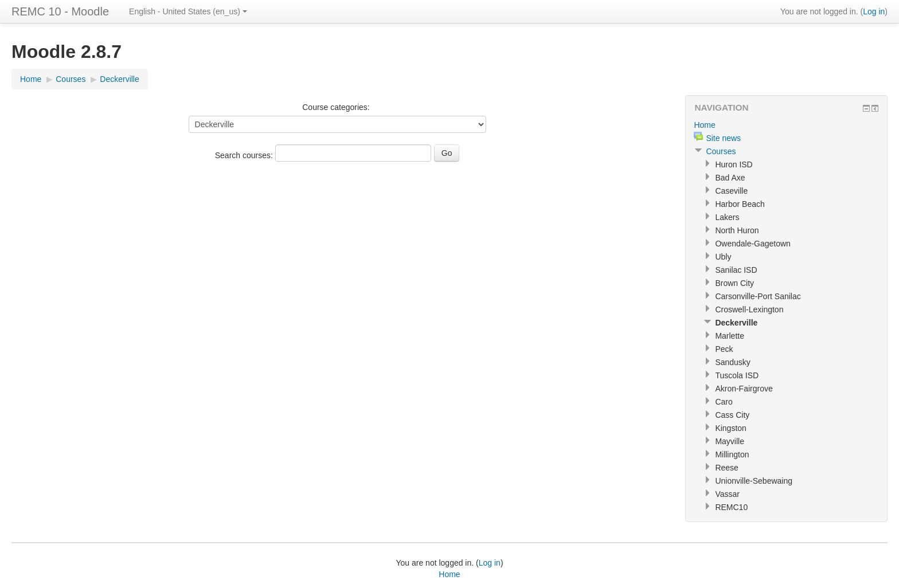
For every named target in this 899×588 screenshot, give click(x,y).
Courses (71, 79)
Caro (724, 402)
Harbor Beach (740, 204)
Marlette (730, 336)
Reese (726, 468)
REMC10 (731, 507)
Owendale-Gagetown (753, 244)
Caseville (731, 191)
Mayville (730, 441)
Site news (723, 138)
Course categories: (336, 107)
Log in (874, 11)
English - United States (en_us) (188, 11)
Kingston (730, 428)
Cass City (732, 415)
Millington (732, 454)
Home (31, 79)
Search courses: (245, 155)
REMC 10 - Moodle (60, 11)
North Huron (737, 230)
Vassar (727, 494)
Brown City (734, 283)
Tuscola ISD (737, 375)
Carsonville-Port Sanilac (758, 296)
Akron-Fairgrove (744, 389)
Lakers (727, 217)
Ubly (723, 257)
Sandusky (732, 362)
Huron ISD (734, 164)
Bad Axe (730, 178)
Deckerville (119, 79)
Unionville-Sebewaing (754, 481)
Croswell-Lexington (749, 309)
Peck (724, 349)
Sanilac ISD (736, 270)
